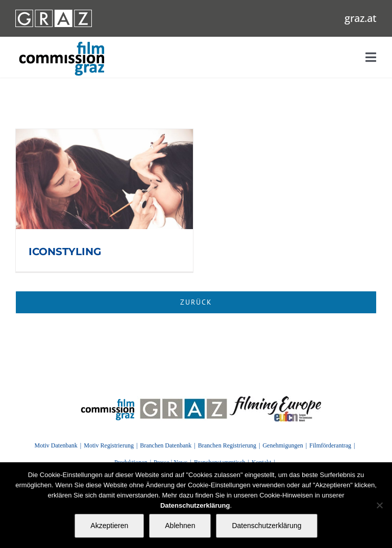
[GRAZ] (183, 400)
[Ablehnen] (379, 505)
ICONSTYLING (65, 252)
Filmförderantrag (330, 445)
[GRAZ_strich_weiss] (54, 13)
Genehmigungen (283, 445)
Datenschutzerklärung (266, 526)
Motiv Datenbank (56, 445)
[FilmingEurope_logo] (275, 400)
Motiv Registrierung (109, 445)
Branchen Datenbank (166, 445)
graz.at (361, 18)
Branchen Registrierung (227, 445)
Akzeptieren (109, 526)
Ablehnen (180, 526)
